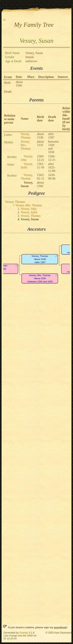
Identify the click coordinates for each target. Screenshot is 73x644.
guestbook (60, 627)
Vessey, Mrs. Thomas (26, 145)
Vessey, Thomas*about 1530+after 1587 (40, 259)
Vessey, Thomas (26, 136)
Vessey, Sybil (27, 166)
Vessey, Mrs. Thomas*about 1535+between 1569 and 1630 (40, 278)
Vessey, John (29, 209)
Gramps (24, 633)
